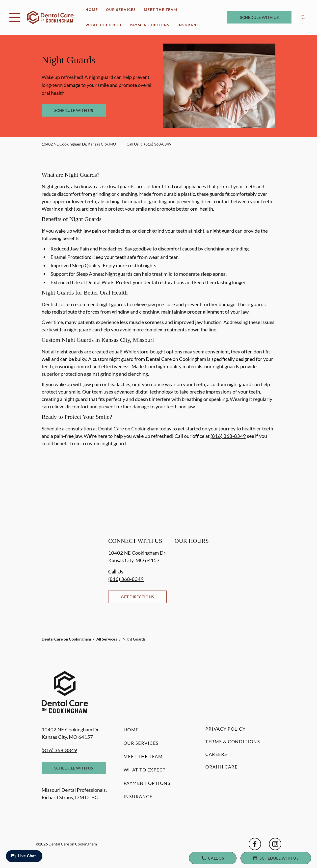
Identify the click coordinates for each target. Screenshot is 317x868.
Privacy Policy (225, 729)
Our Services (121, 10)
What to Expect (104, 25)
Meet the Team (161, 10)
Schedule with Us (259, 17)
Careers (216, 754)
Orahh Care (221, 767)
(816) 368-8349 (158, 144)
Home (92, 10)
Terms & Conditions (233, 742)
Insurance (190, 25)
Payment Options (150, 25)
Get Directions (137, 597)
